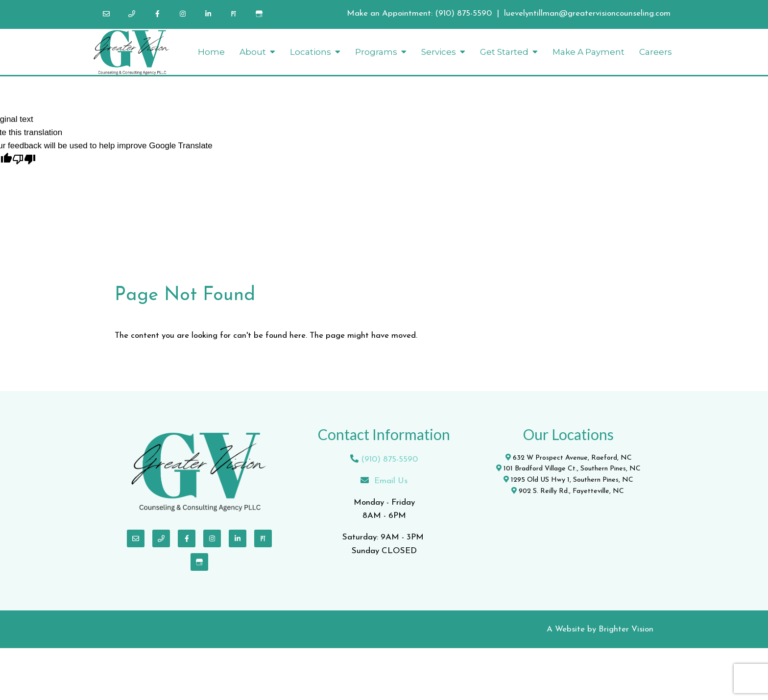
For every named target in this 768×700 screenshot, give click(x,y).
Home (211, 52)
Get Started (504, 52)
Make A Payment (588, 52)
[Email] (106, 14)
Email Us (391, 481)
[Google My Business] (259, 14)
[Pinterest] (234, 14)
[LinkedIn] (208, 14)
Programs (376, 52)
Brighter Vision (626, 629)
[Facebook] (157, 14)
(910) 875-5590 (463, 13)
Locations (311, 52)
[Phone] (132, 14)
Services (439, 52)
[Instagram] (183, 14)
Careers (656, 52)
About (253, 52)
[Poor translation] (24, 160)
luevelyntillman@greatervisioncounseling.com (587, 13)
